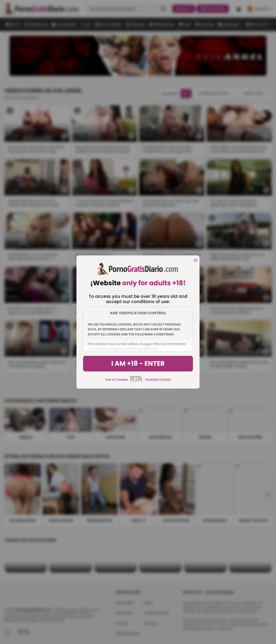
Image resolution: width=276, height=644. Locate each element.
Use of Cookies (117, 380)
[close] (196, 261)
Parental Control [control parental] (158, 380)
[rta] (137, 381)
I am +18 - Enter (138, 364)
